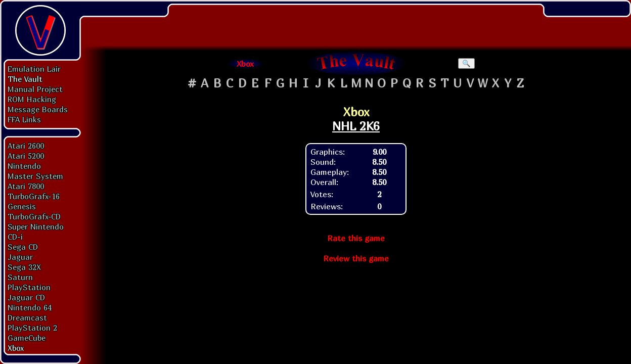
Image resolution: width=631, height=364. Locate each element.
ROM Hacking (32, 99)
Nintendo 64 (30, 307)
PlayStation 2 (32, 328)
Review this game (356, 258)
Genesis (22, 206)
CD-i (15, 237)
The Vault (25, 79)
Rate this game (356, 238)
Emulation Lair (34, 69)
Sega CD (23, 247)
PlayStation (29, 287)
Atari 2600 (26, 146)
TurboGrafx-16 (34, 196)
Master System (35, 176)
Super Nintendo (36, 226)
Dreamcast (27, 317)
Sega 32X (24, 267)
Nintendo (24, 166)
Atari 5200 (26, 156)
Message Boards (38, 109)
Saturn (20, 277)
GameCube (27, 338)
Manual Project (35, 89)
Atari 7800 (26, 186)
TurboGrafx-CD (34, 216)
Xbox (16, 348)
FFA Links (24, 119)
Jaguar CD (26, 297)
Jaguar (20, 257)
